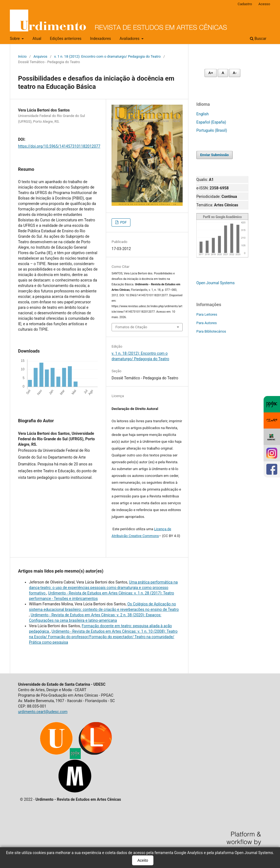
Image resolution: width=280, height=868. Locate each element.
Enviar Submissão (215, 155)
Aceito (143, 860)
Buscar (258, 39)
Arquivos (40, 56)
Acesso (264, 4)
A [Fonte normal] (223, 73)
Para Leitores (207, 314)
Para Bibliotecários (211, 331)
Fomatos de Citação (131, 327)
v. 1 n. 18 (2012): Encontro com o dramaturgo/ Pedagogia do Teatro (107, 56)
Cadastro (245, 4)
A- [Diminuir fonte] (235, 73)
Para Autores (207, 323)
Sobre (15, 39)
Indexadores (100, 39)
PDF (123, 222)
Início (22, 56)
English (202, 114)
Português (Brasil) (212, 130)
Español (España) (211, 122)
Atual (37, 39)
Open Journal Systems (215, 283)
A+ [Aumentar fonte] (211, 73)
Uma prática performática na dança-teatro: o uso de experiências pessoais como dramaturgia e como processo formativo (103, 588)
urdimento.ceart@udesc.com (43, 712)
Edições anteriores (65, 39)
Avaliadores (130, 39)
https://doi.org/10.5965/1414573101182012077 (59, 146)
